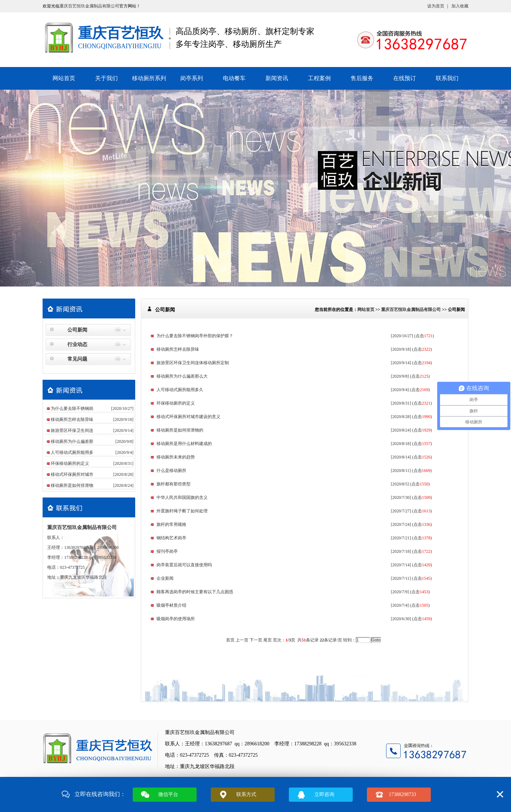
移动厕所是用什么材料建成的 (184, 444)
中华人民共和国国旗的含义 (182, 497)
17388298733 (403, 794)
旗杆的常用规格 (171, 524)
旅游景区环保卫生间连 (72, 430)
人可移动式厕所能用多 (72, 452)
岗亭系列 (192, 78)
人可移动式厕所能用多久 (180, 390)
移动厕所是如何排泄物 (72, 485)
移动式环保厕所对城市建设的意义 (188, 417)
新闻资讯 (277, 78)
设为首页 (436, 6)
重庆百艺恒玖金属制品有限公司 (89, 6)
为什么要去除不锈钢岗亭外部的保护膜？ (195, 336)
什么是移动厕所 (171, 471)
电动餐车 (234, 78)
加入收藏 (460, 6)
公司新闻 (77, 330)
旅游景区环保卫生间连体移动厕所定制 (193, 363)
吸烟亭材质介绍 (171, 605)
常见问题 (77, 359)
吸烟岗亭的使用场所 (176, 619)
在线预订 (405, 78)
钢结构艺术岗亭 (171, 538)
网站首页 (64, 78)
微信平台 (168, 794)
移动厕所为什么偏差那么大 (182, 376)
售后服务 (362, 78)
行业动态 (77, 344)
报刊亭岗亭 (167, 551)
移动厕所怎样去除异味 (72, 419)
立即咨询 (324, 794)
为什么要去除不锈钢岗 (72, 408)
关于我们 (106, 78)
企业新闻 (165, 578)
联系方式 (246, 794)
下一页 (256, 640)
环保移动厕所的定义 (70, 463)
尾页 (268, 640)
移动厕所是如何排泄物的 (180, 430)
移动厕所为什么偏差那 (72, 441)
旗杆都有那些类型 (174, 484)
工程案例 (319, 78)
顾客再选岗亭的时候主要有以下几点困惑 (195, 592)
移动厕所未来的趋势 (176, 457)
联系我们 (447, 78)
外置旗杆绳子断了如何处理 (182, 511)
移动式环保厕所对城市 (72, 474)
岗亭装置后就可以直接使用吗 (184, 565)
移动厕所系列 (149, 78)
